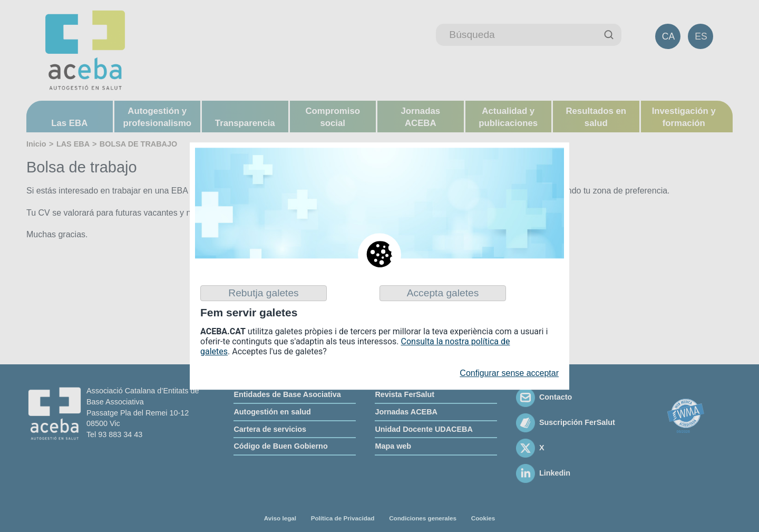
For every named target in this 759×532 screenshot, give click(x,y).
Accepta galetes (443, 293)
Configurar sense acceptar (509, 374)
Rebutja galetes (263, 293)
